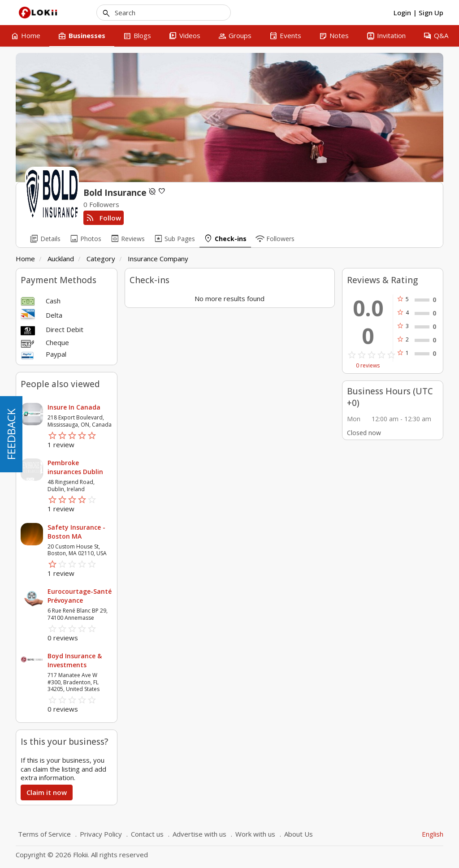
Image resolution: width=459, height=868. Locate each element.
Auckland (61, 259)
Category (101, 259)
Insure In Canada (74, 407)
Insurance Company (158, 259)
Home (25, 259)
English (433, 834)
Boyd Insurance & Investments (75, 660)
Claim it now (47, 792)
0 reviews (368, 366)
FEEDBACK (11, 434)
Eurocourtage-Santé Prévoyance (80, 596)
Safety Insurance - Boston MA (76, 532)
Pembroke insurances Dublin (75, 467)
